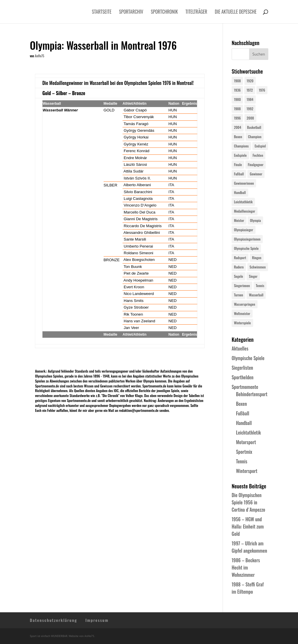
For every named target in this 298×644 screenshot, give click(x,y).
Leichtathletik (249, 433)
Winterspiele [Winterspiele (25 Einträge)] (242, 323)
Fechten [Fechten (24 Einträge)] (258, 155)
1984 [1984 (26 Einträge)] (250, 99)
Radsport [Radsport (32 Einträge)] (240, 258)
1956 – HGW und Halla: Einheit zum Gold (248, 526)
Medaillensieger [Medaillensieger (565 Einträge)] (245, 211)
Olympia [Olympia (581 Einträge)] (255, 220)
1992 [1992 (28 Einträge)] (250, 109)
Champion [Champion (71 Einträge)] (255, 137)
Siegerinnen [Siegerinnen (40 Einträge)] (242, 285)
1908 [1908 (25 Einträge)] (237, 81)
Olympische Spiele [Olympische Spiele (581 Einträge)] (246, 248)
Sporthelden (243, 377)
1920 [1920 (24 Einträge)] (250, 81)
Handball (244, 423)
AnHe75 (40, 56)
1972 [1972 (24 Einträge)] (250, 90)
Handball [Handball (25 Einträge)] (240, 192)
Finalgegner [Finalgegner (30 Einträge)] (256, 164)
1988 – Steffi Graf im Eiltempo (248, 588)
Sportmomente (245, 387)
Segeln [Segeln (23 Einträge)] (238, 276)
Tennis (242, 461)
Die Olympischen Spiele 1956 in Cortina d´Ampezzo (248, 502)
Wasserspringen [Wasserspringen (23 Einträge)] (245, 304)
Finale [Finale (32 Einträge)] (238, 164)
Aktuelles (240, 348)
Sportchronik (164, 12)
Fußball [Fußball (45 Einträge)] (239, 174)
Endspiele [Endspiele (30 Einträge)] (240, 155)
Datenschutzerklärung (53, 620)
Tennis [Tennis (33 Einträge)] (260, 285)
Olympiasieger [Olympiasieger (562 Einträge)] (244, 230)
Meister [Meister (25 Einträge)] (239, 220)
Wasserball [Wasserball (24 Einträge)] (256, 295)
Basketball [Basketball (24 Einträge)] (254, 127)
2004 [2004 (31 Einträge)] (238, 127)
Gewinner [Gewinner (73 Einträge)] (256, 174)
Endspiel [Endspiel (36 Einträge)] (260, 146)
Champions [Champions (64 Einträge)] (241, 146)
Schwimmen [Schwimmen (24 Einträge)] (258, 267)
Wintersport (247, 471)
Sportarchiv (131, 12)
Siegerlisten (242, 368)
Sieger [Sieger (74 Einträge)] (253, 276)
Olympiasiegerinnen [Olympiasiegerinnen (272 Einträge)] (247, 239)
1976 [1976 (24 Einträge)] (262, 90)
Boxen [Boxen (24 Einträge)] (238, 137)
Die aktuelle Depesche (236, 12)
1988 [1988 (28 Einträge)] (237, 109)
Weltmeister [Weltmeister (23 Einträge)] (242, 313)
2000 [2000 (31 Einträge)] (250, 118)
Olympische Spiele (248, 358)
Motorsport (246, 442)
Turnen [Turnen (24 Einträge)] (238, 295)
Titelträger (196, 12)
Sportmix (244, 452)
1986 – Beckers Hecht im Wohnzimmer (246, 567)
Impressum (97, 620)
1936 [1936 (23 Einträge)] (237, 90)
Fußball (243, 413)
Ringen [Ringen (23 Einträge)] (257, 258)
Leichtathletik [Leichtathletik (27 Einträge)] (243, 202)
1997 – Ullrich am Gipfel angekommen (249, 547)
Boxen (241, 404)
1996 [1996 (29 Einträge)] (237, 118)
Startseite (102, 12)
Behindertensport (252, 394)
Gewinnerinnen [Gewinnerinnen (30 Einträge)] (244, 183)
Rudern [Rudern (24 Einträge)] (239, 267)
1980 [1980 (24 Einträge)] (237, 99)
